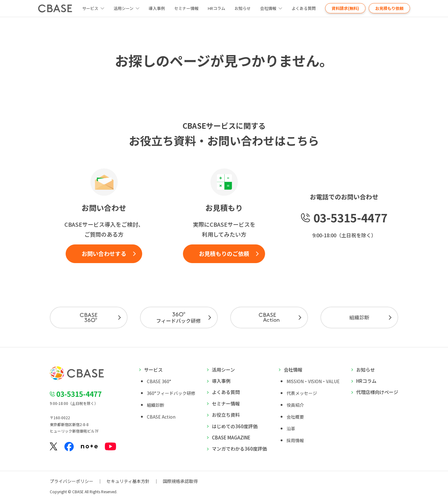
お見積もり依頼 (389, 8)
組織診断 (359, 317)
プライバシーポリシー (72, 481)
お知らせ (243, 8)
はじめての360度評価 (235, 426)
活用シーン (124, 8)
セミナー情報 (186, 8)
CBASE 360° (159, 381)
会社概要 (295, 417)
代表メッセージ (302, 393)
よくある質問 (304, 8)
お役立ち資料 (226, 415)
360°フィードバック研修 (171, 393)
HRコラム (217, 8)
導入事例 (157, 8)
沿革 (291, 429)
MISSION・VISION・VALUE (313, 381)
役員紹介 (295, 405)
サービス (153, 370)
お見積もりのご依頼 (224, 253)
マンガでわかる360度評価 (239, 449)
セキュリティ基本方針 (128, 481)
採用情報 (295, 440)
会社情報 (268, 8)
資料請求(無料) (345, 8)
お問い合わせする (104, 253)
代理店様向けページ (377, 392)
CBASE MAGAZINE (231, 437)
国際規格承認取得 (180, 481)
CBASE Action (161, 417)
